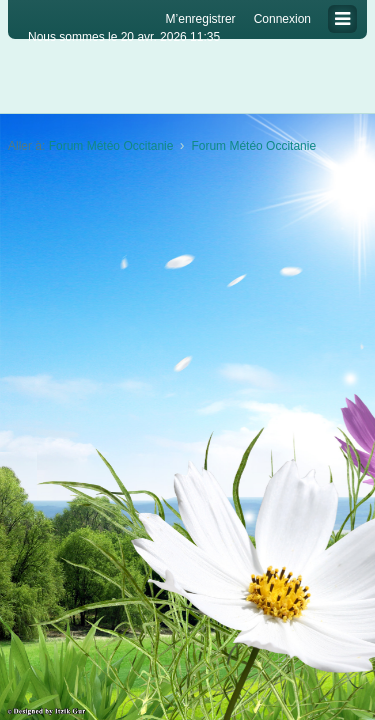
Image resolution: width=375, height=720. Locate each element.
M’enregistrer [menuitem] (201, 19)
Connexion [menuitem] (282, 19)
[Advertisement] (187, 362)
